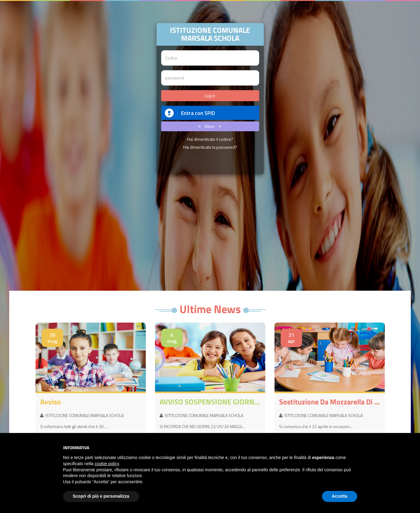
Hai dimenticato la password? (210, 147)
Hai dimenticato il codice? (210, 139)
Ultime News (210, 309)
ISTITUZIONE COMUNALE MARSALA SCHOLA (82, 415)
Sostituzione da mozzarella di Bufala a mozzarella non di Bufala (330, 402)
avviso (51, 402)
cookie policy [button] (107, 464)
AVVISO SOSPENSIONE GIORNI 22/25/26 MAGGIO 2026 (210, 402)
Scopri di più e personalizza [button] (101, 496)
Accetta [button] (340, 496)
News (209, 126)
